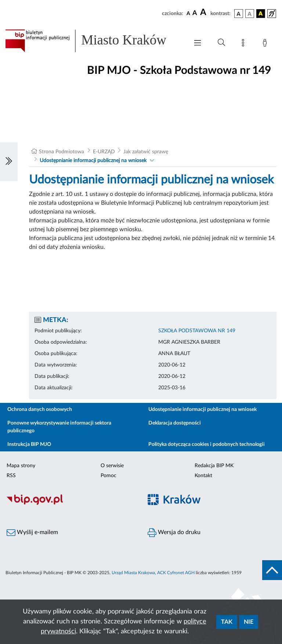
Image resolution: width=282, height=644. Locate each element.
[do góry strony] (272, 570)
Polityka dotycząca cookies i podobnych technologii (207, 444)
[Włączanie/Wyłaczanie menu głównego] (198, 44)
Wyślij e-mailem (32, 533)
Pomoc (109, 476)
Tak (227, 622)
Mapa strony (21, 466)
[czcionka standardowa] (188, 13)
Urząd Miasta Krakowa (133, 573)
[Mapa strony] (245, 44)
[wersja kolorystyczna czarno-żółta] (261, 14)
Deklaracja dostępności (175, 423)
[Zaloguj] (266, 44)
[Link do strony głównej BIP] (93, 41)
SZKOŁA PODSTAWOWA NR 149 (197, 331)
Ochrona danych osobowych (40, 409)
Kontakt (203, 476)
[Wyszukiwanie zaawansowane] (221, 43)
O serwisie (112, 466)
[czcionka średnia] (195, 13)
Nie (249, 622)
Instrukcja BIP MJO (29, 444)
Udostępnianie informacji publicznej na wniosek (93, 161)
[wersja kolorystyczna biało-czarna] (250, 14)
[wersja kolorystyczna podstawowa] (239, 14)
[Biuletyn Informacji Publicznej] (70, 504)
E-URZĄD (104, 152)
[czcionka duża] (204, 12)
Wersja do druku (174, 533)
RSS (11, 476)
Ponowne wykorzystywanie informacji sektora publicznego (59, 427)
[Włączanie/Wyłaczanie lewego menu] (9, 162)
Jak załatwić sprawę (146, 152)
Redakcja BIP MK (214, 466)
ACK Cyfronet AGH (176, 573)
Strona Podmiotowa (62, 152)
